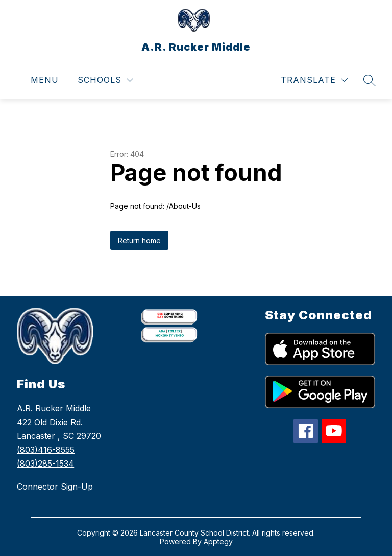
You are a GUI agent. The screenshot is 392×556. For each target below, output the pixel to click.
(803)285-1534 (45, 464)
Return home (139, 240)
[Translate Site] (314, 80)
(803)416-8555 (46, 450)
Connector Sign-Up (55, 486)
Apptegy (218, 541)
